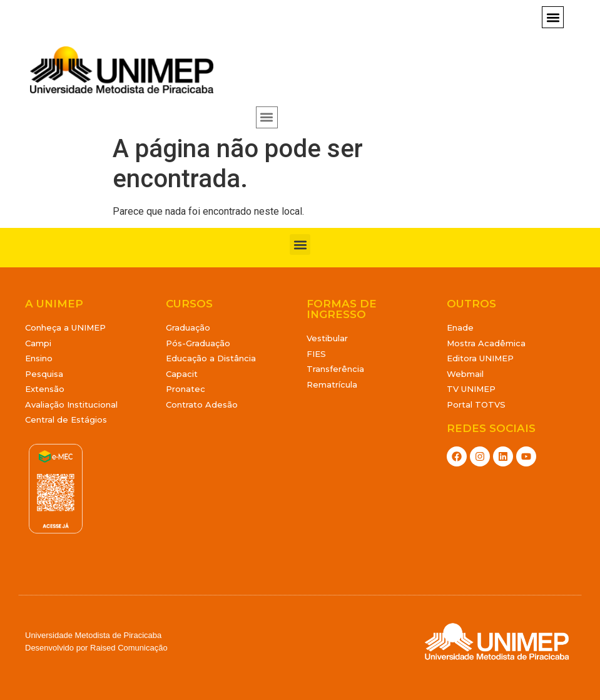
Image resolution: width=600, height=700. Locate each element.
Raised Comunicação (129, 648)
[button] (553, 17)
